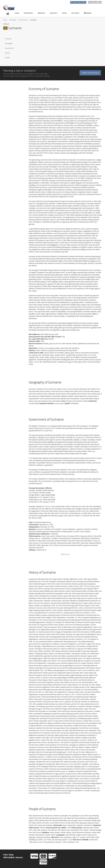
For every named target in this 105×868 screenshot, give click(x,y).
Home (5, 20)
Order (88, 13)
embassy (48, 506)
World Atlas (13, 20)
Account (75, 13)
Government (9, 48)
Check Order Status (78, 2)
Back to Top (65, 554)
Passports (28, 13)
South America (23, 20)
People (7, 58)
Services (41, 13)
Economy (8, 39)
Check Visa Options (90, 72)
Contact (54, 13)
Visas (17, 13)
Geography (9, 43)
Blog (64, 13)
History (7, 53)
